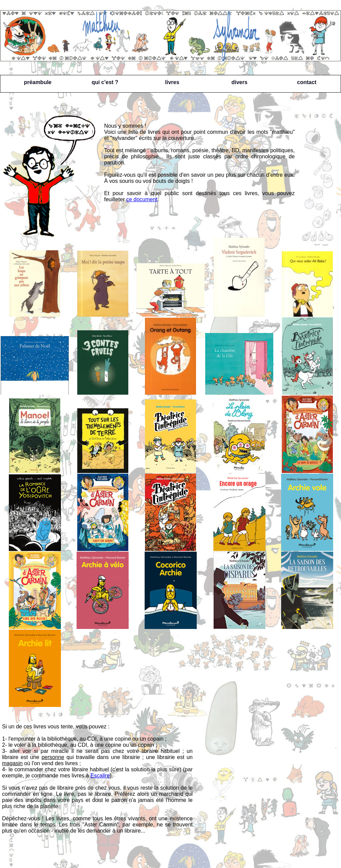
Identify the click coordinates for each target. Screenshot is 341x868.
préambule (38, 82)
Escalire (100, 776)
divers (239, 82)
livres (172, 82)
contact (307, 82)
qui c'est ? (105, 82)
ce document (142, 199)
